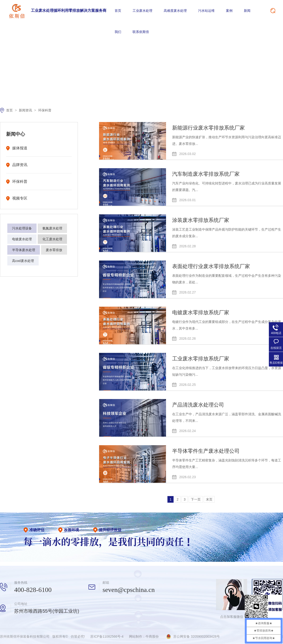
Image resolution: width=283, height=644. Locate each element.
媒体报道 (20, 148)
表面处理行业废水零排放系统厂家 (211, 266)
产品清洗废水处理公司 (198, 405)
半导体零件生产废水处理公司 (206, 451)
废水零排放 (54, 250)
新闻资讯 (26, 110)
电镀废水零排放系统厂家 (201, 312)
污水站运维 (206, 11)
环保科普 (45, 110)
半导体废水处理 (24, 250)
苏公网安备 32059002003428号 (197, 636)
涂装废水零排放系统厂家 (201, 220)
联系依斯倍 (141, 32)
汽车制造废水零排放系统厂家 (206, 174)
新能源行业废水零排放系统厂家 (208, 128)
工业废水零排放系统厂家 (201, 359)
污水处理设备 (22, 228)
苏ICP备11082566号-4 (107, 636)
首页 (118, 11)
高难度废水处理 (175, 11)
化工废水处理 (52, 239)
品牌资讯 (20, 165)
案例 (229, 11)
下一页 (196, 499)
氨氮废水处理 (52, 228)
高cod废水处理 (23, 261)
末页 (209, 499)
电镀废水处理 (22, 239)
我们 (118, 32)
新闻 (247, 11)
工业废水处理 (142, 11)
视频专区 (20, 198)
